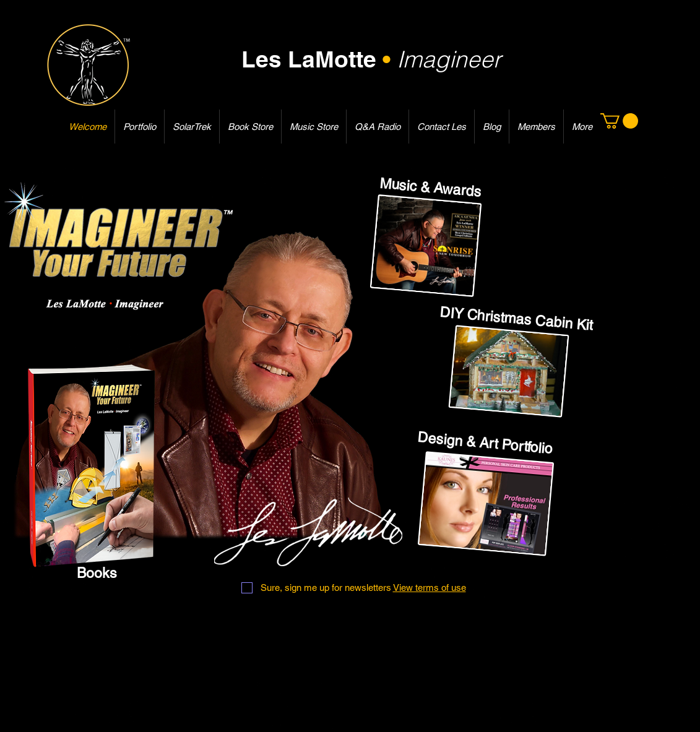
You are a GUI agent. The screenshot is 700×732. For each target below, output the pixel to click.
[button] (619, 121)
